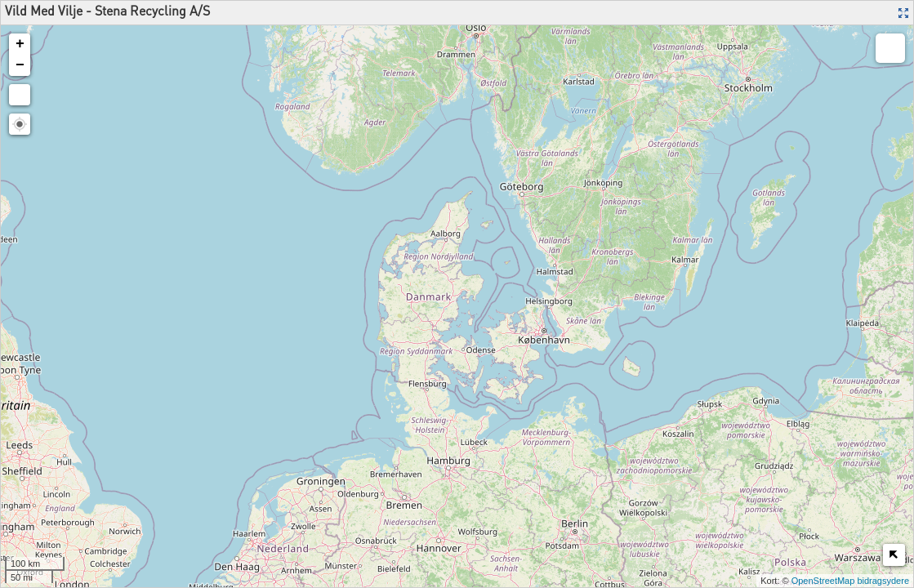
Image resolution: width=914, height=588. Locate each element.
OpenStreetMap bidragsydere (850, 581)
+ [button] (20, 44)
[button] (20, 124)
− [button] (20, 65)
